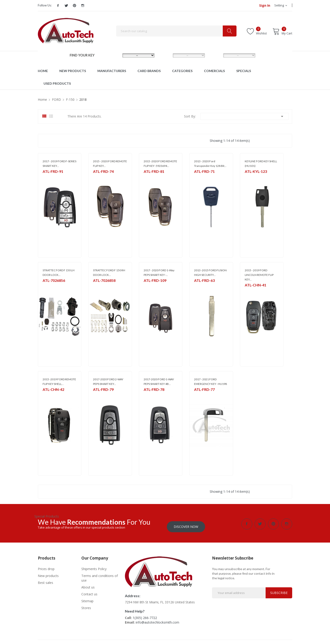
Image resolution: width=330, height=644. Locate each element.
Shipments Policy (94, 566)
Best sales (45, 580)
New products (48, 573)
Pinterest (74, 6)
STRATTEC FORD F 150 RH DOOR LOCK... (109, 273)
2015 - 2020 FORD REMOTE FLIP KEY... (110, 164)
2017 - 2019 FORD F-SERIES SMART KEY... (59, 164)
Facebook (58, 6)
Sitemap (87, 598)
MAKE (115, 55)
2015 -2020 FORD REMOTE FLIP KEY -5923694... (160, 164)
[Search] (176, 31)
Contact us (89, 591)
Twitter (66, 6)
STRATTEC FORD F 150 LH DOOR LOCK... (59, 273)
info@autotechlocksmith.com (157, 620)
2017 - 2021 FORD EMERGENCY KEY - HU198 (210, 382)
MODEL (166, 55)
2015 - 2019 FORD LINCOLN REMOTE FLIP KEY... (259, 275)
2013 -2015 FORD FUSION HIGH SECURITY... (210, 273)
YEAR (215, 55)
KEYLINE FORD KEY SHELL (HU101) (261, 164)
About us (88, 584)
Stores (86, 605)
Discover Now (186, 524)
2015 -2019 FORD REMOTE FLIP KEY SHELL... (59, 382)
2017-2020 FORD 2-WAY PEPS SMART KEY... (108, 382)
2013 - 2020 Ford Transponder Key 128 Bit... (210, 164)
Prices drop (46, 566)
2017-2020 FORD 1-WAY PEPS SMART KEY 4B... (159, 382)
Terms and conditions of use (100, 575)
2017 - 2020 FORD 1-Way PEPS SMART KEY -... (159, 273)
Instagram (83, 6)
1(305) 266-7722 (145, 615)
